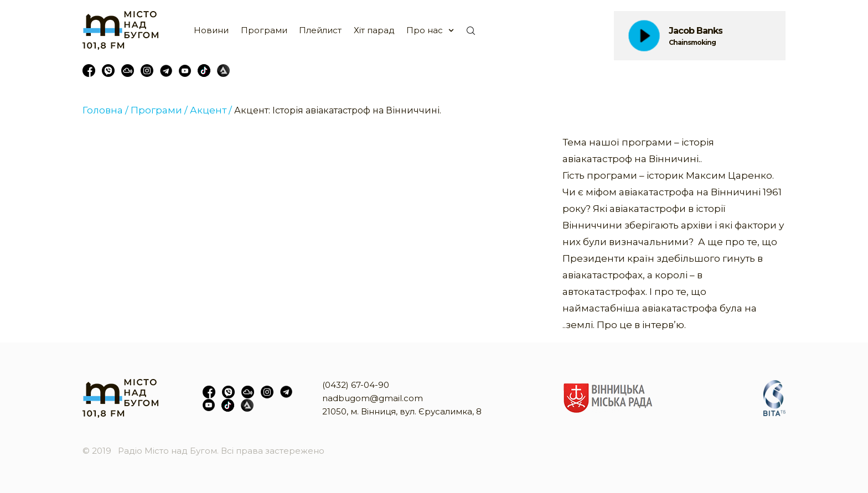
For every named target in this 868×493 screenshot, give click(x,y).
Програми (264, 30)
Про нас (425, 30)
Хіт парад (374, 30)
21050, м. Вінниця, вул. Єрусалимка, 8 (402, 411)
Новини (211, 30)
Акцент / (211, 110)
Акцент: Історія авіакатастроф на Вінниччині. (338, 110)
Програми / (159, 110)
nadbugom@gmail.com (373, 398)
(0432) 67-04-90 (356, 385)
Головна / (105, 110)
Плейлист (320, 30)
